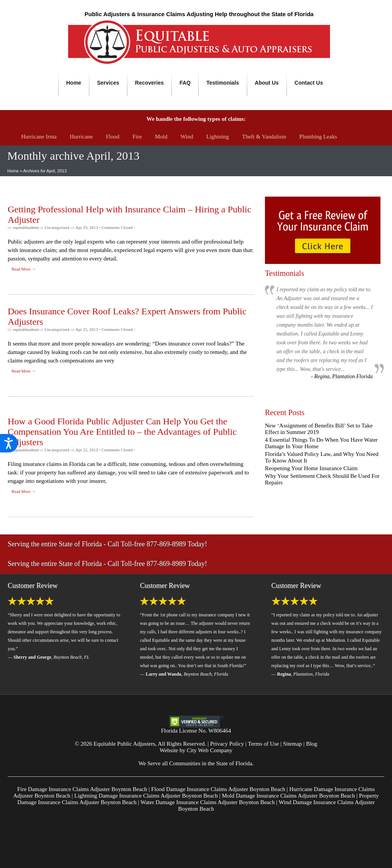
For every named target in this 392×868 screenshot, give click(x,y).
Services (108, 83)
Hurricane (81, 137)
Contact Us (309, 83)
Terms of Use (264, 744)
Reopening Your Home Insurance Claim (311, 468)
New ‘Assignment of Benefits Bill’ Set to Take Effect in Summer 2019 (319, 429)
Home (74, 83)
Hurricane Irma (39, 137)
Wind (187, 137)
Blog (312, 744)
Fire (137, 137)
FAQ (185, 83)
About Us (267, 83)
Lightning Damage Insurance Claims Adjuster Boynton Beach (146, 796)
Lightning (217, 137)
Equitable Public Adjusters (124, 744)
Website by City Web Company (196, 750)
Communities (185, 763)
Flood (113, 137)
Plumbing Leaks (318, 137)
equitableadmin (27, 227)
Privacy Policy (227, 744)
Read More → (24, 269)
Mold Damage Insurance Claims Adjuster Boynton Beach (288, 796)
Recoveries (150, 83)
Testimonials (223, 83)
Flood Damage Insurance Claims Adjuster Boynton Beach (218, 789)
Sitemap (292, 744)
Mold (161, 137)
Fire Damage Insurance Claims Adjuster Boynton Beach (82, 789)
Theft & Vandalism (264, 137)
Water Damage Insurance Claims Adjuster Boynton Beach (208, 802)
